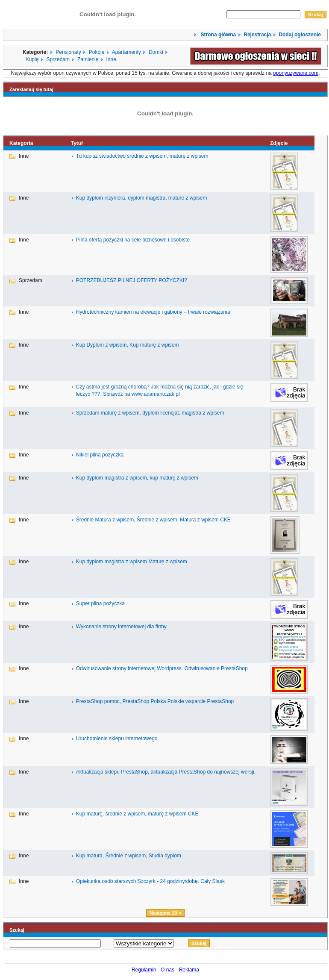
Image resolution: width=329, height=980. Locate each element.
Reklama (189, 970)
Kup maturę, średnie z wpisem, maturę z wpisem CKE (137, 814)
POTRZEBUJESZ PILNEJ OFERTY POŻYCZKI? (132, 280)
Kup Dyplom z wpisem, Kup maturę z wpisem (128, 345)
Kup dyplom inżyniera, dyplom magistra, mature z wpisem (142, 198)
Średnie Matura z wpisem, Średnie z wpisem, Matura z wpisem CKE (153, 520)
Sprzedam (58, 59)
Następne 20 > (165, 913)
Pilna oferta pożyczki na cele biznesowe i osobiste (133, 240)
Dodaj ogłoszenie (300, 35)
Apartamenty (126, 52)
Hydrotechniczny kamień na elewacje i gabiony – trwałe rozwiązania (153, 312)
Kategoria (21, 143)
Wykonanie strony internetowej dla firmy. (122, 627)
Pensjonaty (68, 52)
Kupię (32, 59)
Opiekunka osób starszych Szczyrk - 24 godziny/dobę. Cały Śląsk (150, 881)
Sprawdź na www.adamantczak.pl (141, 394)
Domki (156, 52)
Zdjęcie (279, 143)
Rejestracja (257, 35)
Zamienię (88, 59)
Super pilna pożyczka (100, 603)
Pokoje (97, 52)
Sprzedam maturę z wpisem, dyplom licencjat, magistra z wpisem (150, 413)
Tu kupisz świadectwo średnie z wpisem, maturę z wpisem (142, 156)
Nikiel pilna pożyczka (100, 455)
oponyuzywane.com (296, 73)
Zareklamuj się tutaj (31, 89)
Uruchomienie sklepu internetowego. (117, 739)
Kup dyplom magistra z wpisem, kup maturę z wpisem (137, 478)
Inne (111, 59)
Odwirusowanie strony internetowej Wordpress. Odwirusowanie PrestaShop (162, 668)
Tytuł (77, 143)
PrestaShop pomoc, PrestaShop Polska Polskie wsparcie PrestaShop (155, 701)
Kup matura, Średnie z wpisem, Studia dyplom (129, 856)
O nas (167, 970)
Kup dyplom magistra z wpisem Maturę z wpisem (132, 562)
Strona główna (217, 35)
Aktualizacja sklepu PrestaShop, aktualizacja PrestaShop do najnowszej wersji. (166, 772)
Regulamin (144, 970)
